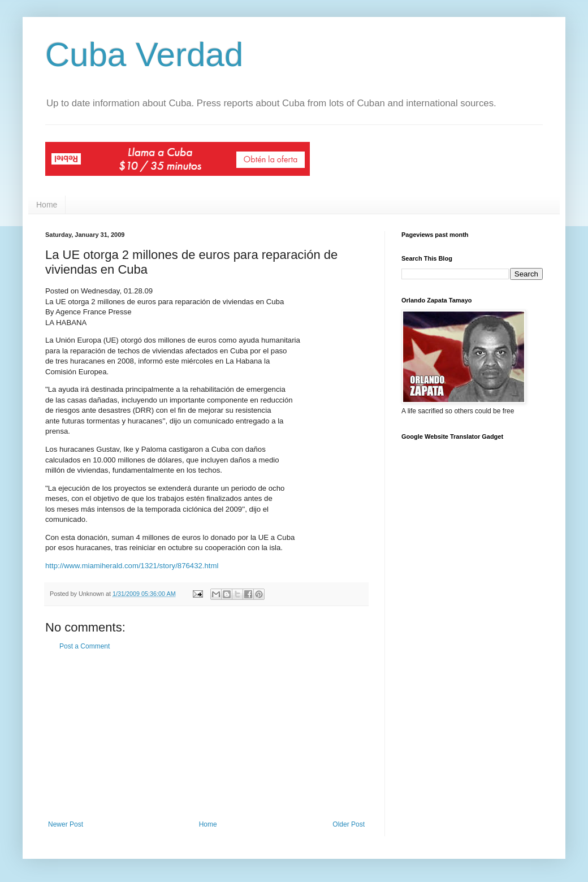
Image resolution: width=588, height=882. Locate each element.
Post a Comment (85, 646)
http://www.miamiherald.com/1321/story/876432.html (132, 566)
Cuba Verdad (144, 55)
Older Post (349, 824)
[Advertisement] (206, 736)
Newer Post (66, 824)
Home (47, 205)
